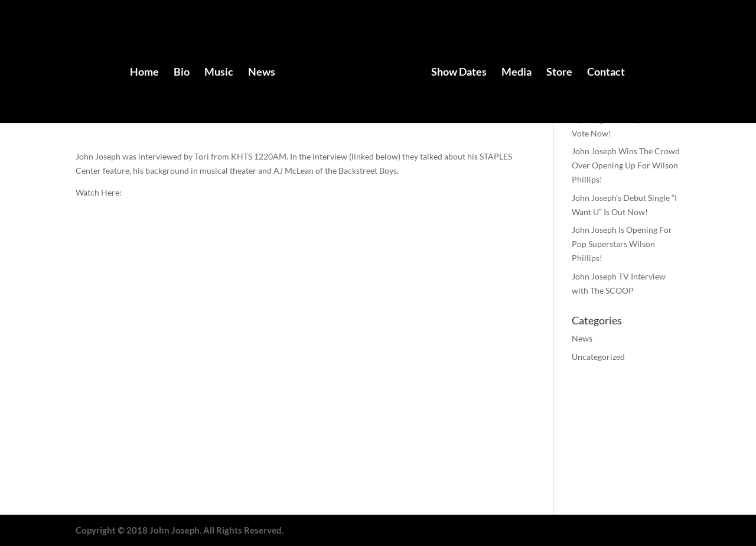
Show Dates (459, 73)
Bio (182, 73)
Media (517, 73)
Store (559, 73)
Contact (606, 73)
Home (144, 73)
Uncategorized (598, 357)
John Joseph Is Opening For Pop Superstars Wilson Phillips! (622, 244)
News (262, 73)
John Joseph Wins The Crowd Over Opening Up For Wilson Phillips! (626, 165)
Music (219, 73)
